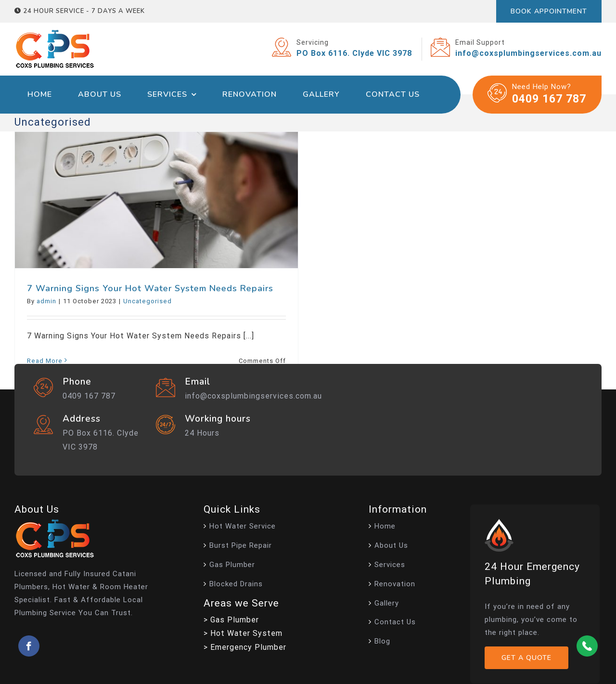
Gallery (387, 603)
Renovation (395, 584)
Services (390, 565)
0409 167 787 (549, 99)
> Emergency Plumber (245, 647)
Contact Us (395, 622)
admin (46, 301)
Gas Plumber (232, 565)
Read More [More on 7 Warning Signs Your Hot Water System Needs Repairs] (45, 361)
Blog (382, 641)
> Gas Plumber (231, 620)
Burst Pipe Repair (241, 545)
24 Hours (202, 433)
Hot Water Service (243, 526)
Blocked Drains (236, 584)
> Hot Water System (243, 633)
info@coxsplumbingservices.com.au (253, 396)
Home (385, 526)
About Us (391, 545)
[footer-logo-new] (55, 523)
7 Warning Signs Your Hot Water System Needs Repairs (150, 288)
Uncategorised (148, 301)
